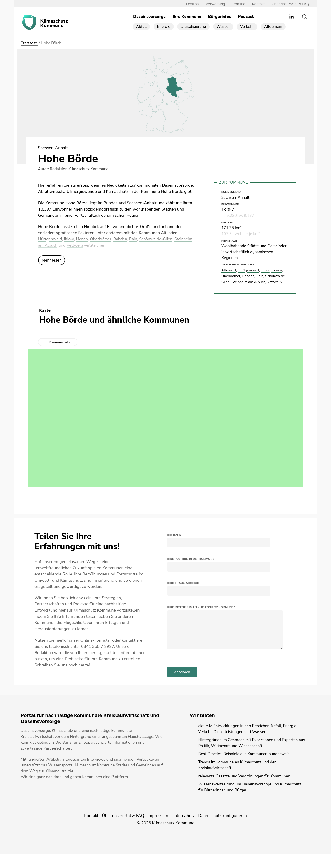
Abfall (141, 27)
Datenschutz (183, 830)
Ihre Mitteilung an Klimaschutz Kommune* (201, 613)
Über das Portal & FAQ (288, 4)
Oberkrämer (102, 239)
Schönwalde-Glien (159, 239)
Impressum (158, 830)
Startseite (29, 43)
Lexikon (190, 4)
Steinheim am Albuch (58, 245)
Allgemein (273, 27)
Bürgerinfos (220, 17)
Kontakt (256, 4)
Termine (236, 4)
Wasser (223, 27)
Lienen (83, 239)
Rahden (123, 239)
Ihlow (70, 239)
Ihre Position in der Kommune (191, 565)
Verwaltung (213, 4)
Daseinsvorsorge (149, 17)
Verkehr (247, 27)
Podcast (246, 17)
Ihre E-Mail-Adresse (183, 589)
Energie (164, 27)
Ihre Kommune (187, 17)
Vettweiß (95, 245)
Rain (136, 239)
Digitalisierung (193, 27)
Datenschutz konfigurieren (223, 830)
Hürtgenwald (50, 239)
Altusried (169, 233)
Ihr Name (174, 541)
